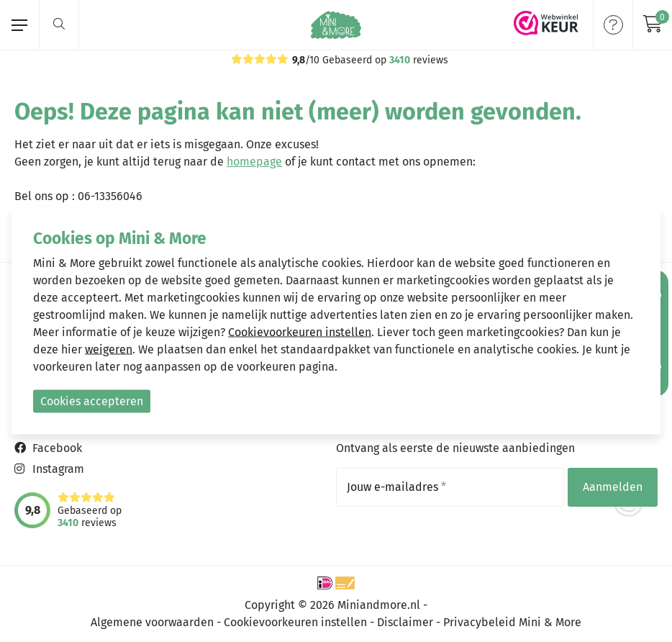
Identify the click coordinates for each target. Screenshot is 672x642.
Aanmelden (613, 487)
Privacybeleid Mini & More (512, 622)
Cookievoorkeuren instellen (295, 622)
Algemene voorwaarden (152, 622)
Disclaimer (405, 622)
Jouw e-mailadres (396, 487)
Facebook (57, 448)
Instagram (58, 469)
